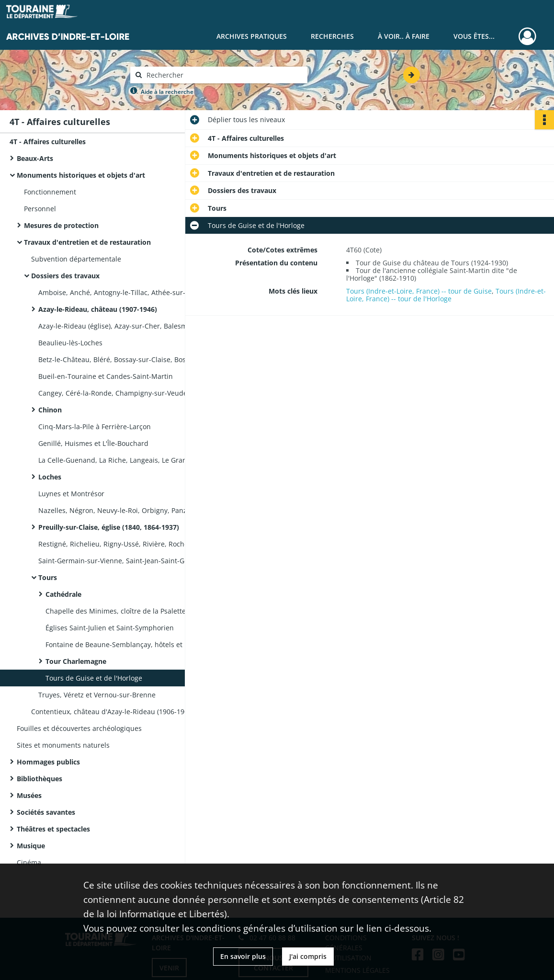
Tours (48, 577)
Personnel (40, 209)
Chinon (50, 410)
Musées (29, 795)
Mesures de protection (61, 225)
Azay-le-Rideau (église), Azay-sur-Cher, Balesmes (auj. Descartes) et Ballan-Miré (134, 326)
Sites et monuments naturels (63, 745)
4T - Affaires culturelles (48, 142)
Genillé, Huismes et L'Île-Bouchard (93, 443)
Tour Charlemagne (76, 661)
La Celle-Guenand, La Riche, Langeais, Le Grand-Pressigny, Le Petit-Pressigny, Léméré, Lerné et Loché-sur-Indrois (134, 460)
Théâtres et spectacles (53, 829)
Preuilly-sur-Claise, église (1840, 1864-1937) (109, 527)
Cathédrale (63, 594)
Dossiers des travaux (65, 276)
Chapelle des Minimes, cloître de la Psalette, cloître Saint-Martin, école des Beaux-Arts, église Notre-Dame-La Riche (141, 611)
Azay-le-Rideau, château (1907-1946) (98, 309)
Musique (31, 846)
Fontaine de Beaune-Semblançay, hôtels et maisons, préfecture (141, 644)
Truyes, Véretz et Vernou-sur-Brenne (97, 695)
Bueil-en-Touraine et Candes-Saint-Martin (106, 376)
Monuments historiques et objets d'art (81, 175)
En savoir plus (243, 956)
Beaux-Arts (35, 158)
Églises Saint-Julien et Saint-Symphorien (110, 628)
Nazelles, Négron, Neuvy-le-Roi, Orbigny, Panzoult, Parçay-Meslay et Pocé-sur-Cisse (134, 510)
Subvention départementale (76, 259)
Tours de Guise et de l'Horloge (94, 678)
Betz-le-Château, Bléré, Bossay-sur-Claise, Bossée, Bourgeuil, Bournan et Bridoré (134, 359)
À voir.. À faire (404, 36)
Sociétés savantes (46, 812)
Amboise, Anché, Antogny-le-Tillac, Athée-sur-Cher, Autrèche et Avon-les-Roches (134, 292)
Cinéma (29, 862)
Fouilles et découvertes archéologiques (79, 728)
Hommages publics (48, 762)
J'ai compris (308, 956)
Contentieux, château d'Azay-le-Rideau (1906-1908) (113, 712)
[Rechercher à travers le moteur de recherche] (224, 75)
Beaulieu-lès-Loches (70, 343)
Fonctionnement (50, 192)
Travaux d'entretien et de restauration (87, 242)
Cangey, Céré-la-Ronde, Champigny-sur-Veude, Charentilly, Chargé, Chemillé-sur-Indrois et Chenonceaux (134, 393)
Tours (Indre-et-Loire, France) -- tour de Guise (419, 291)
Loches (50, 477)
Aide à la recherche (167, 92)
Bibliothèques (40, 779)
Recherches (332, 36)
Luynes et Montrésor (71, 494)
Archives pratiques (252, 36)
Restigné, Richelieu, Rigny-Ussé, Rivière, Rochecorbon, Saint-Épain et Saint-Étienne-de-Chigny (134, 544)
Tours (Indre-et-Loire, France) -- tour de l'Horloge (446, 295)
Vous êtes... (474, 36)
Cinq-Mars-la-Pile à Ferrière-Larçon (95, 427)
